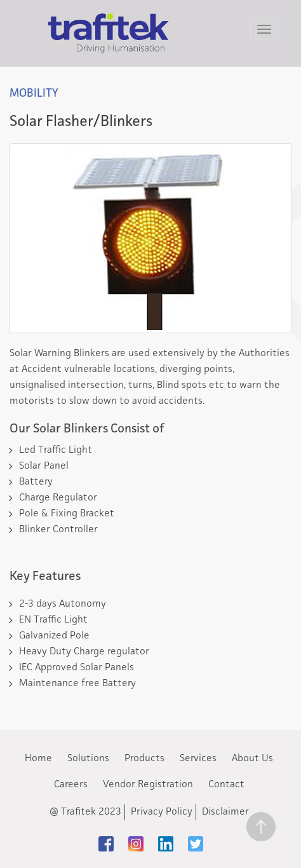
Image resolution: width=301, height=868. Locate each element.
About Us (252, 759)
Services (198, 759)
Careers (71, 785)
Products (144, 759)
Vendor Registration (148, 785)
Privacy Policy (162, 812)
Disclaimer (225, 812)
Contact (226, 785)
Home (38, 759)
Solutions (88, 759)
